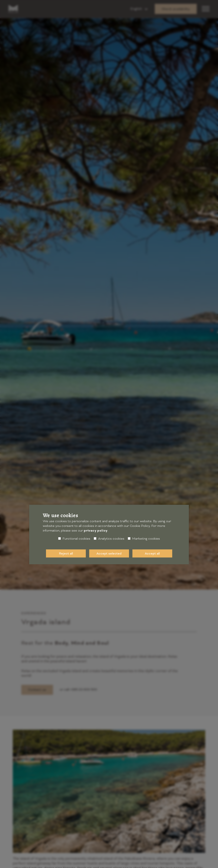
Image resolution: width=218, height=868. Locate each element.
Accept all (152, 553)
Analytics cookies (109, 539)
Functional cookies (74, 539)
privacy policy (96, 531)
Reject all (66, 553)
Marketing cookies (144, 539)
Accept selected (109, 553)
